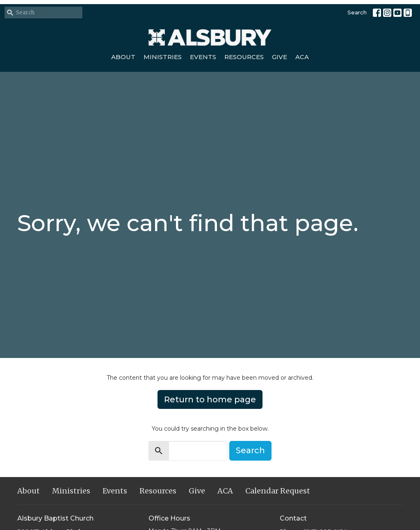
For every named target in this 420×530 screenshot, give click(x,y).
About (123, 57)
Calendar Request (278, 491)
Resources (244, 57)
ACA (302, 57)
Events (203, 57)
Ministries (163, 57)
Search (357, 12)
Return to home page (210, 399)
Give (280, 57)
